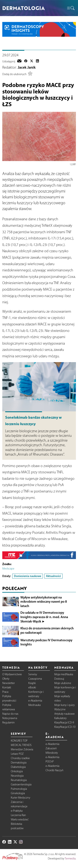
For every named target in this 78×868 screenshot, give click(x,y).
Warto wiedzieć (20, 819)
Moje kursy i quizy (64, 705)
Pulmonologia (19, 789)
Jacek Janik (27, 67)
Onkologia (17, 771)
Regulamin (9, 722)
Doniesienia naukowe (28, 576)
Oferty (6, 679)
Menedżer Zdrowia (22, 749)
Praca (5, 692)
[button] (71, 8)
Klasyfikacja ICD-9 (64, 722)
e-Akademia (35, 701)
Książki (32, 683)
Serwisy (33, 674)
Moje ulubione (63, 683)
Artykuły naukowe (64, 714)
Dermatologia (19, 763)
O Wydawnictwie (12, 674)
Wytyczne (60, 709)
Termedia (70, 859)
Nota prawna (10, 718)
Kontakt (7, 687)
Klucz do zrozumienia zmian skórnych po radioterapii (47, 630)
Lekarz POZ (17, 754)
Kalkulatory (60, 718)
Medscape (8, 569)
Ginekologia (18, 793)
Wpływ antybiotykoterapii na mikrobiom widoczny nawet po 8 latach (44, 602)
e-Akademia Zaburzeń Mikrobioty (52, 748)
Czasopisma (35, 679)
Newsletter (9, 683)
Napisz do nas (10, 714)
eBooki (32, 687)
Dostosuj (59, 679)
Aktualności (53, 576)
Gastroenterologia (21, 784)
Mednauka (34, 705)
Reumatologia (19, 780)
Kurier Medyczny (20, 798)
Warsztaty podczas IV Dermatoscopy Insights (46, 642)
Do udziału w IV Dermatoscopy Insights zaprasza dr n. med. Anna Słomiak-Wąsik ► (44, 617)
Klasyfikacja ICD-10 (65, 727)
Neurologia (17, 776)
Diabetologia (18, 767)
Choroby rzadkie (20, 758)
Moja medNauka (64, 674)
